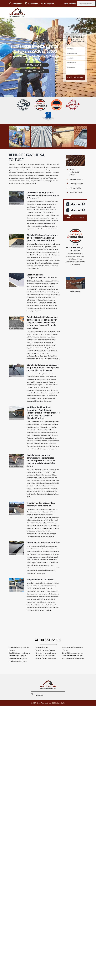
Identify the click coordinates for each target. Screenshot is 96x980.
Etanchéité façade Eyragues (18, 656)
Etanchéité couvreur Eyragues (45, 656)
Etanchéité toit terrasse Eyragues (73, 653)
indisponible (16, 4)
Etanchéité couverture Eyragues (46, 658)
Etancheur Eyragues (42, 648)
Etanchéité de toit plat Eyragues (72, 656)
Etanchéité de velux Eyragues (18, 658)
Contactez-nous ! (34, 71)
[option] (20, 137)
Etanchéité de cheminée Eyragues (73, 658)
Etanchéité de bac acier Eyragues (19, 653)
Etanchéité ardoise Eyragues (18, 661)
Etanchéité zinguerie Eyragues (45, 650)
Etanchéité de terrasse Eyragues (46, 653)
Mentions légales (60, 703)
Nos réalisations (34, 65)
